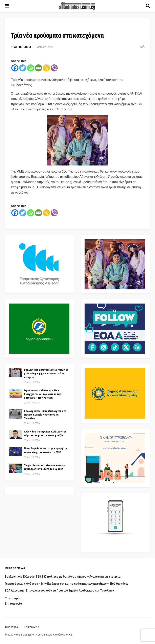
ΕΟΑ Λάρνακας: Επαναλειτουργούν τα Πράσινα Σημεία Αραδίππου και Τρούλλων (45, 415)
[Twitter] (23, 68)
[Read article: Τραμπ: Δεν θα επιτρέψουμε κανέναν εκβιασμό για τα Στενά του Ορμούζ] (15, 468)
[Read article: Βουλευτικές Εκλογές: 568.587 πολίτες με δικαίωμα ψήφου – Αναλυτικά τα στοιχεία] (15, 373)
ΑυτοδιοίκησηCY (62, 635)
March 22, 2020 (45, 47)
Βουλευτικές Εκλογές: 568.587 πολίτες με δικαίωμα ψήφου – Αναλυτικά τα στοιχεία (46, 373)
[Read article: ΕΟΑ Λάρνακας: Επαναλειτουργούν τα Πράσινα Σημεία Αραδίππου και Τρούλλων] (15, 414)
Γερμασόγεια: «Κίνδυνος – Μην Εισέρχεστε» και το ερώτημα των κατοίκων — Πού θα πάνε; (43, 394)
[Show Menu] (7, 6)
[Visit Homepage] (77, 6)
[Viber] (54, 68)
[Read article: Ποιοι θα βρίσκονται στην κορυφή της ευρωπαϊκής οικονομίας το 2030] (15, 451)
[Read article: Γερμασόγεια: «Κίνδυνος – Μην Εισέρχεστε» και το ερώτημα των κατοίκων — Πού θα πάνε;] (15, 393)
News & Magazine (24, 635)
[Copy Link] (46, 68)
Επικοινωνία (13, 604)
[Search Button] (148, 6)
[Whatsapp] (31, 68)
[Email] (38, 68)
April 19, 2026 (32, 382)
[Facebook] (15, 68)
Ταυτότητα (13, 598)
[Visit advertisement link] (77, 140)
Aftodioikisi (23, 47)
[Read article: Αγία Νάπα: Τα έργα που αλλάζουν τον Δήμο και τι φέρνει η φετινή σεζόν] (15, 435)
